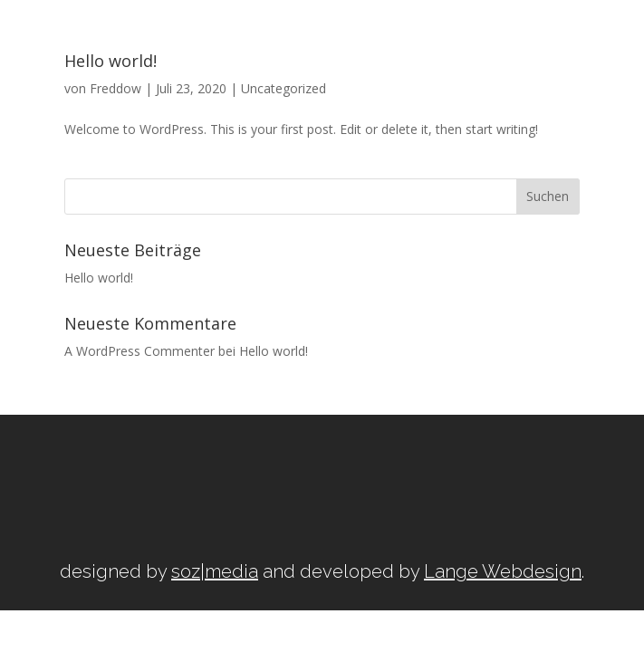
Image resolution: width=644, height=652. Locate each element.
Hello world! (99, 278)
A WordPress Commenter (139, 351)
